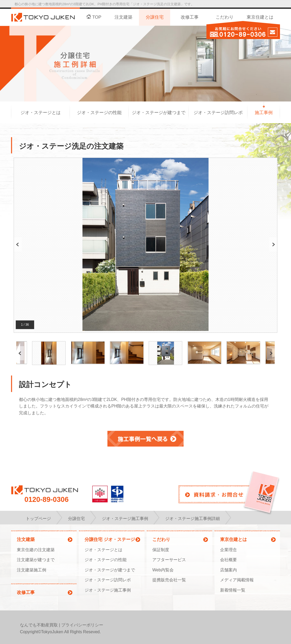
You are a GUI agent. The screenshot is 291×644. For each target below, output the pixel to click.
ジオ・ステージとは (41, 113)
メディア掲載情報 (237, 580)
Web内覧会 (163, 570)
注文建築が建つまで (36, 560)
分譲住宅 (155, 17)
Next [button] (273, 245)
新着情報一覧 (233, 590)
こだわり (225, 17)
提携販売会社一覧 (169, 580)
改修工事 (190, 17)
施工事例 (264, 113)
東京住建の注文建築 (36, 550)
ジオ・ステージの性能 (99, 113)
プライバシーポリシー (82, 625)
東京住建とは (260, 17)
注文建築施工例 (32, 570)
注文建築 (123, 17)
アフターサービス (169, 560)
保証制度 (161, 550)
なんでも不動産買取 (39, 625)
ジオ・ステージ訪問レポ (218, 113)
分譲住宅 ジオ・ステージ (110, 540)
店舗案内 (228, 570)
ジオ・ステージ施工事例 (108, 590)
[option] (145, 244)
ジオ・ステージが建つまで (159, 113)
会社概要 (228, 560)
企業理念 (228, 550)
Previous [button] (18, 245)
